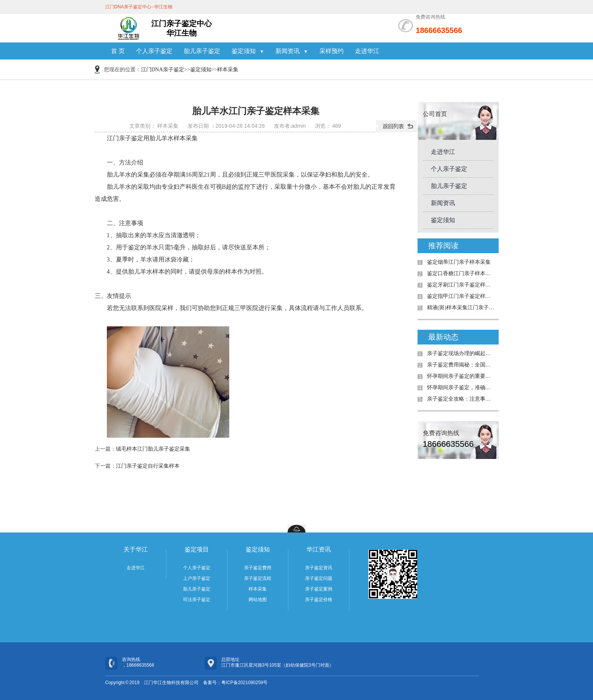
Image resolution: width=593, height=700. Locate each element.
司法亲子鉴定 (197, 600)
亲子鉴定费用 (258, 568)
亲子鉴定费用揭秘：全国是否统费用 (461, 365)
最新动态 (443, 337)
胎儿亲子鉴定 (202, 51)
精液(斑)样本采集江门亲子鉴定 (461, 308)
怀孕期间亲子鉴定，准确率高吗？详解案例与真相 (461, 388)
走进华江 (367, 51)
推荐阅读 (443, 246)
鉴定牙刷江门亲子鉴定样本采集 (461, 285)
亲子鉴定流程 (258, 578)
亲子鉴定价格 (319, 600)
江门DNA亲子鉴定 (163, 70)
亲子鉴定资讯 (319, 568)
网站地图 (258, 600)
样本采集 (228, 70)
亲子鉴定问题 (319, 578)
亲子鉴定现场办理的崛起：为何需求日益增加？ (461, 353)
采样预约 (332, 51)
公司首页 (435, 114)
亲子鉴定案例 (319, 589)
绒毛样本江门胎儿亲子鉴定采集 (153, 449)
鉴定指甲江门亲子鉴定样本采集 (461, 296)
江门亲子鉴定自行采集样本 (148, 466)
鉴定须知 (248, 51)
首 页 (118, 51)
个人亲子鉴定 (154, 51)
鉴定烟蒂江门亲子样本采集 (459, 262)
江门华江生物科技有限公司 (171, 683)
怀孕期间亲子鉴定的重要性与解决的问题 (461, 376)
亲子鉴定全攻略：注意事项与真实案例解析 (461, 399)
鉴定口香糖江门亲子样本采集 (461, 273)
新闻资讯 (292, 51)
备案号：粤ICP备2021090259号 (235, 683)
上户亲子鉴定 (197, 578)
